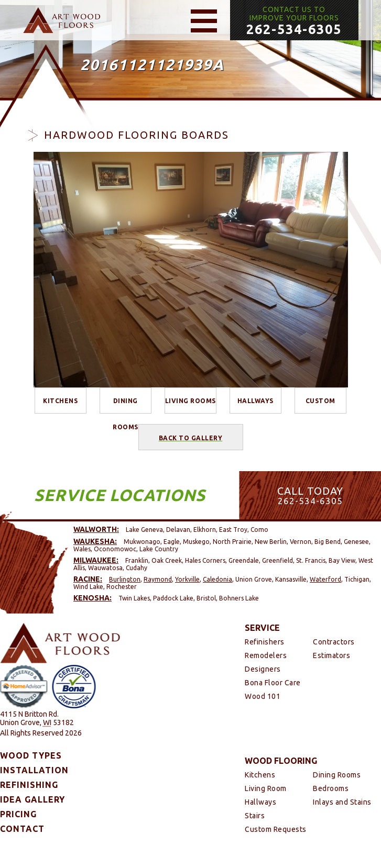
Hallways (255, 401)
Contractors (334, 642)
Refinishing (29, 785)
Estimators (331, 655)
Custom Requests (276, 829)
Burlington (125, 579)
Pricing (18, 814)
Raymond (158, 579)
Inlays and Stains (342, 802)
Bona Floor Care (273, 683)
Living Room (266, 788)
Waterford (325, 579)
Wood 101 (263, 696)
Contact (22, 829)
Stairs (255, 816)
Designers (263, 669)
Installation (34, 770)
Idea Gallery (32, 799)
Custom (320, 401)
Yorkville (187, 579)
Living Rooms (190, 401)
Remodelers (266, 655)
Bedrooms (331, 788)
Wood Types (31, 755)
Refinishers (265, 642)
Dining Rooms (126, 405)
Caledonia (217, 579)
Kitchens (60, 401)
